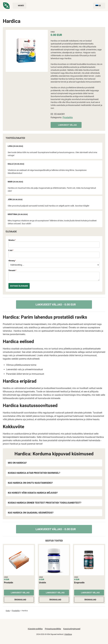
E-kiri (11, 250)
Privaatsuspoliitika (53, 629)
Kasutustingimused (72, 629)
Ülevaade (12, 270)
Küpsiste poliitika (35, 629)
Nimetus (12, 240)
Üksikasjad (19, 600)
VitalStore (68, 634)
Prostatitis (68, 117)
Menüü (19, 6)
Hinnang (12, 261)
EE (99, 6)
